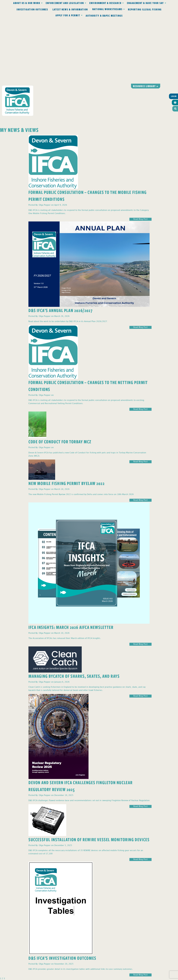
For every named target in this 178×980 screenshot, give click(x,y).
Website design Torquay (72, 977)
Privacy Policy (57, 926)
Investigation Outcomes (32, 9)
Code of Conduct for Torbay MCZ (60, 376)
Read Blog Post (140, 154)
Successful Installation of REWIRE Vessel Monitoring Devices (89, 774)
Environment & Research (105, 3)
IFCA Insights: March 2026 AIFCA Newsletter (71, 562)
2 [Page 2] (2, 913)
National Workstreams (107, 9)
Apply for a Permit (68, 15)
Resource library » (146, 21)
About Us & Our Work (27, 3)
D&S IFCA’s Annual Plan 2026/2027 (60, 245)
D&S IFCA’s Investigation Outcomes (62, 893)
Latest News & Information (70, 9)
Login (174, 31)
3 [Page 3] (4, 913)
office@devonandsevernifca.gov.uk (54, 940)
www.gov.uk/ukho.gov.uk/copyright (79, 968)
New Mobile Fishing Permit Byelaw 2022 (67, 418)
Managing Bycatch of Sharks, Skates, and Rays (74, 611)
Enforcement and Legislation (65, 3)
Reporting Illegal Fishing (145, 9)
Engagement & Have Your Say (145, 3)
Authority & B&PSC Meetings (104, 15)
